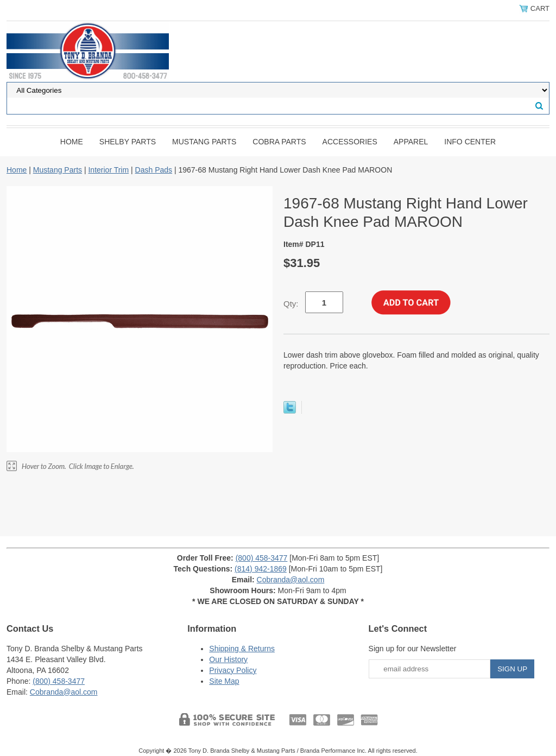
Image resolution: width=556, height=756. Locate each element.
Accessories (350, 142)
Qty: (291, 304)
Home (72, 142)
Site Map (224, 681)
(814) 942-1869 (261, 569)
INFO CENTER (470, 142)
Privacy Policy (233, 670)
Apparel (411, 142)
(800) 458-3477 (262, 558)
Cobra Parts (279, 142)
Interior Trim (108, 170)
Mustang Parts (204, 142)
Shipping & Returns (242, 649)
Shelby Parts (128, 142)
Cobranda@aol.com (291, 580)
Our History (228, 659)
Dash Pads (154, 170)
